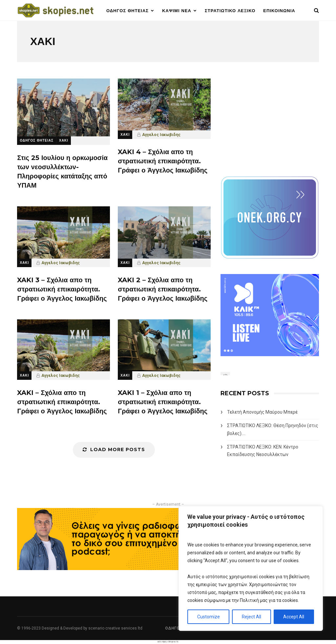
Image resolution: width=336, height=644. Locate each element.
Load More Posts (114, 449)
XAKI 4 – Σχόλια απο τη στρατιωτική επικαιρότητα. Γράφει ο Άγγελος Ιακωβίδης (163, 161)
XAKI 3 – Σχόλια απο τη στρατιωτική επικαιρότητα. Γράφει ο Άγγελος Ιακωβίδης (62, 289)
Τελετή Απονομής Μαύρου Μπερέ (262, 412)
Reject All (252, 617)
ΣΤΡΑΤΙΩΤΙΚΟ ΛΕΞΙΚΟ (230, 11)
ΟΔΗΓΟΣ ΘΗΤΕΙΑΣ (127, 11)
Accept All (294, 617)
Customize (209, 617)
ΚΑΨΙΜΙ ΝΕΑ (177, 11)
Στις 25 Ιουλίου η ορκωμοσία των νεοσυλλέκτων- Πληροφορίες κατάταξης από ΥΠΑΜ (62, 172)
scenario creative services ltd (115, 628)
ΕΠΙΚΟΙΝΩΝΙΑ (279, 11)
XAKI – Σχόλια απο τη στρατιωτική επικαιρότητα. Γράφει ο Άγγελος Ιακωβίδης (62, 402)
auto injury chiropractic (168, 642)
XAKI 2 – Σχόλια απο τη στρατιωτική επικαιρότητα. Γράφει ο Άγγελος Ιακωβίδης (163, 289)
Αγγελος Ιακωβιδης (161, 135)
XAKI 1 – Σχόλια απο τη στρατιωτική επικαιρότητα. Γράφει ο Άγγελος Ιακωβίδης (163, 402)
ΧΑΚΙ (64, 140)
